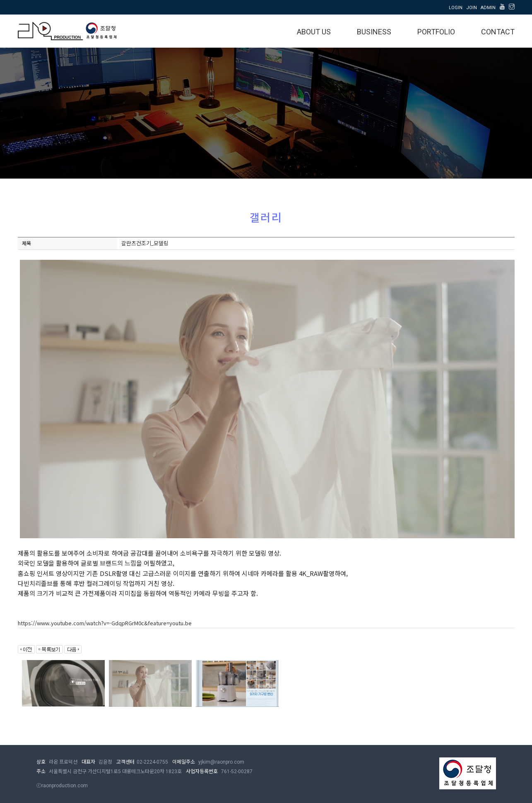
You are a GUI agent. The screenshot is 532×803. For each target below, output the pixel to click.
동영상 (284, 150)
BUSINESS (374, 32)
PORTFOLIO (436, 32)
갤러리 (248, 150)
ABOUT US (314, 32)
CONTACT (498, 32)
